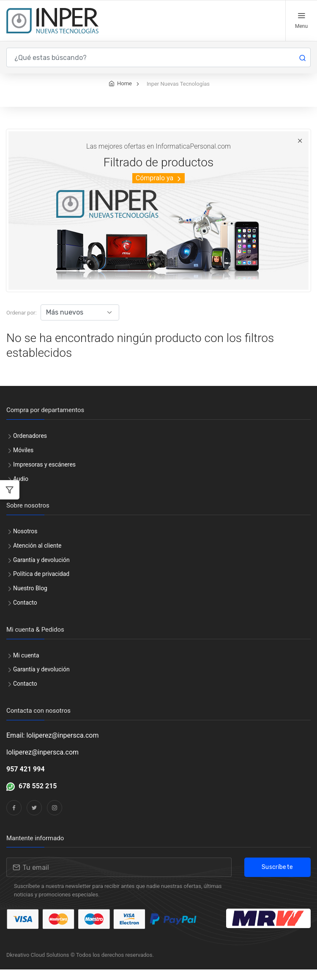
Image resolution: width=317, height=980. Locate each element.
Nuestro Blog (30, 599)
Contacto (25, 613)
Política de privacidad (41, 584)
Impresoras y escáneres (44, 475)
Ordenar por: (22, 323)
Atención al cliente (37, 556)
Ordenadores (30, 446)
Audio (21, 489)
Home (124, 94)
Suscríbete (277, 878)
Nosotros (25, 542)
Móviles (23, 461)
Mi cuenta (26, 666)
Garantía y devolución (41, 570)
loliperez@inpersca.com (42, 763)
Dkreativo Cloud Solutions (38, 965)
